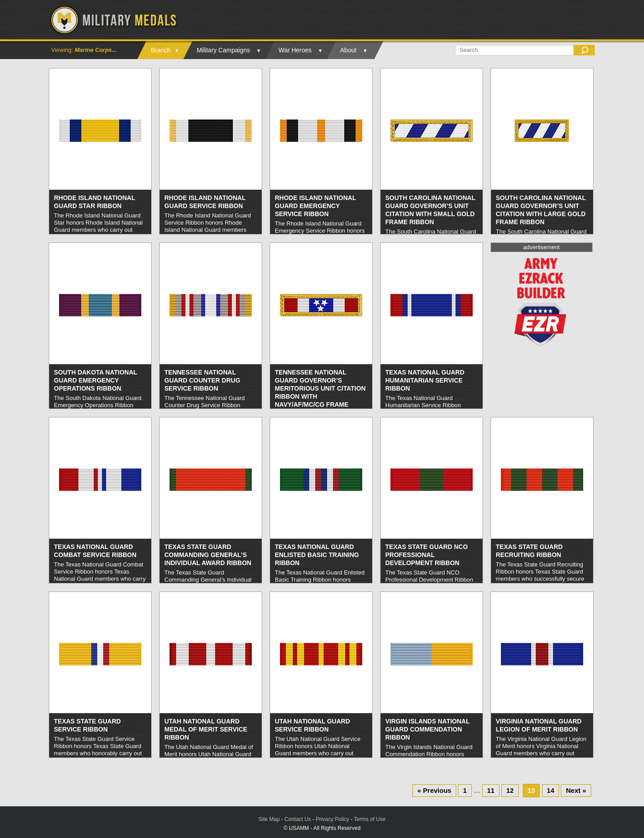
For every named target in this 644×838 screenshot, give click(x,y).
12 (510, 790)
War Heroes (295, 50)
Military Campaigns (223, 50)
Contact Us (298, 819)
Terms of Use (370, 819)
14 (551, 790)
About (349, 50)
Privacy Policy (333, 819)
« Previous (434, 790)
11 (491, 790)
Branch (161, 50)
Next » (576, 790)
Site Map (269, 819)
